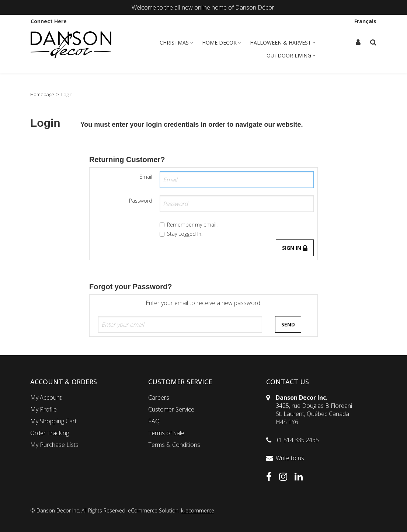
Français (365, 21)
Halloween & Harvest (283, 43)
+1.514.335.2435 (297, 440)
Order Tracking (50, 433)
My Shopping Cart (53, 421)
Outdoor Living (291, 55)
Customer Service (171, 409)
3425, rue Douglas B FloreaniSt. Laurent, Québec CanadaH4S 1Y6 (314, 414)
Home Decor (222, 43)
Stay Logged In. (181, 234)
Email (146, 177)
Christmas (176, 43)
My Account (46, 398)
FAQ (154, 421)
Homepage (42, 94)
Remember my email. (189, 225)
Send (288, 324)
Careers (159, 398)
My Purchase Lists (54, 445)
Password (141, 201)
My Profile (44, 409)
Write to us (290, 458)
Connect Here (49, 21)
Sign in (295, 248)
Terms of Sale (166, 433)
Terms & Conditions (174, 445)
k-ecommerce (198, 510)
